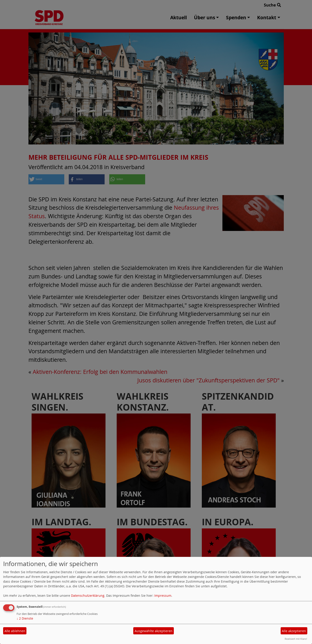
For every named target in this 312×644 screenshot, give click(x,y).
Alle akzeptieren (294, 631)
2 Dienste (25, 618)
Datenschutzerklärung (88, 596)
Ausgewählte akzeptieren (154, 631)
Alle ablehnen (15, 631)
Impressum (163, 596)
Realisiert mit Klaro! (296, 639)
